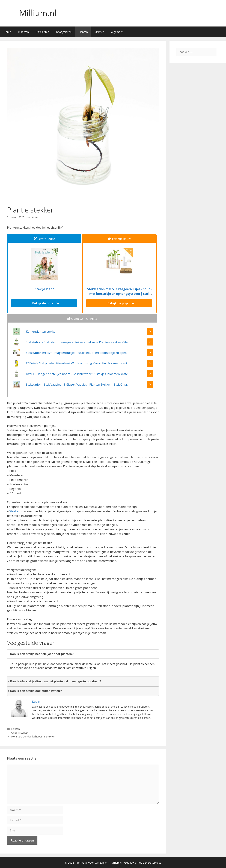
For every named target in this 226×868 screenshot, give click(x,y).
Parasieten (42, 32)
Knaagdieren (64, 32)
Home (7, 32)
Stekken (15, 511)
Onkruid (99, 32)
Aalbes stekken (20, 733)
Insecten (23, 32)
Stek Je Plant (44, 289)
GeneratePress (152, 863)
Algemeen (117, 32)
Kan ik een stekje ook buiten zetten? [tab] (35, 691)
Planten (83, 32)
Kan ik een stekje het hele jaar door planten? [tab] (40, 654)
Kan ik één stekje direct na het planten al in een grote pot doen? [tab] (54, 681)
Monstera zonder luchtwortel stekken (33, 736)
